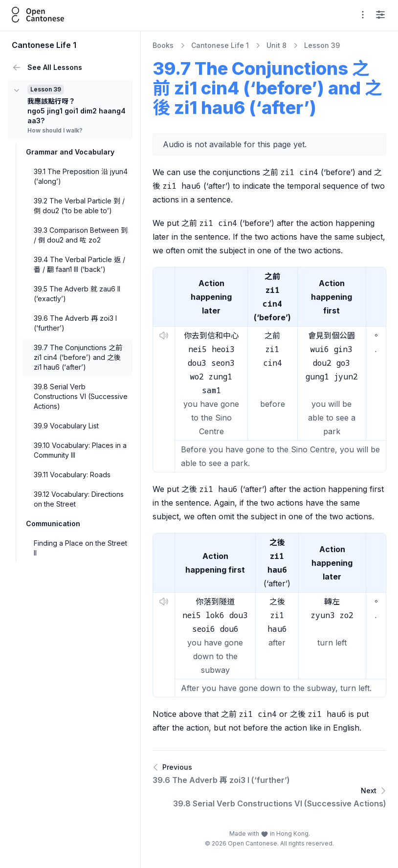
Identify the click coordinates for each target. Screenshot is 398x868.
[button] (164, 335)
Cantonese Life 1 (220, 45)
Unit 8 (276, 45)
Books (163, 45)
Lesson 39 (322, 45)
